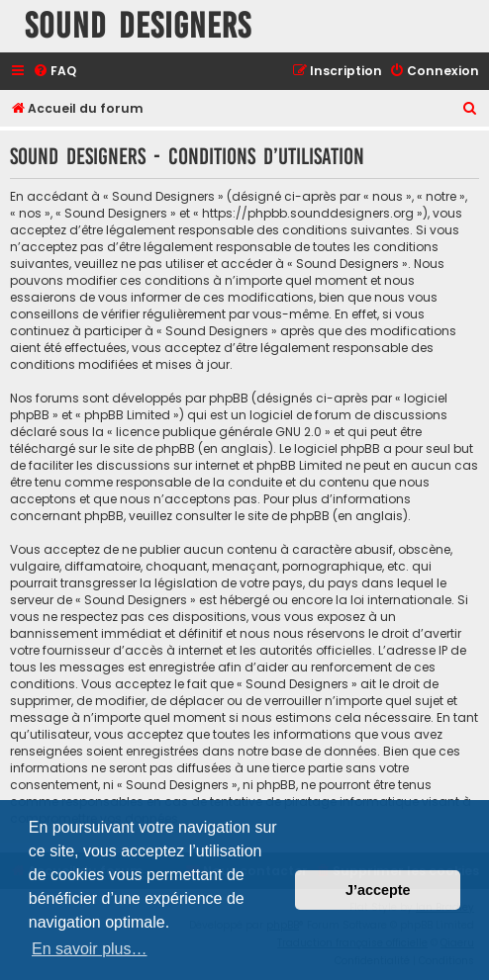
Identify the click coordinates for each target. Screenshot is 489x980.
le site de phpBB (147, 448)
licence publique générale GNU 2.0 (219, 432)
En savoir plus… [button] (90, 949)
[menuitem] (54, 72)
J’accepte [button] (378, 890)
